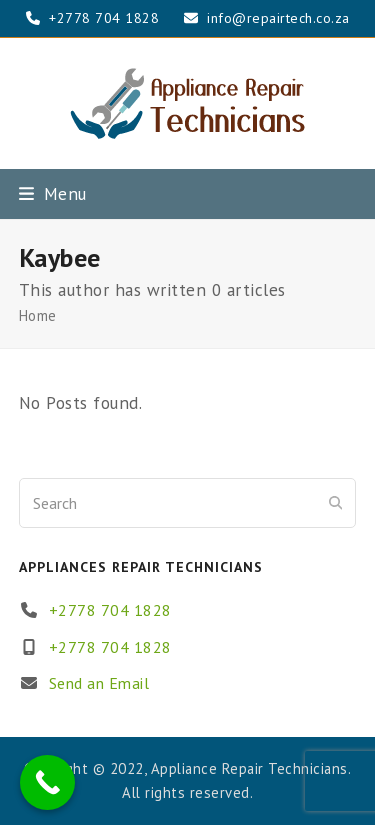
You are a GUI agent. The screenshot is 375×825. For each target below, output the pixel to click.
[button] (53, 193)
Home (38, 315)
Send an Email (99, 683)
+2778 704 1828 (110, 610)
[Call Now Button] (47, 782)
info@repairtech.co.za (278, 18)
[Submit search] (336, 503)
